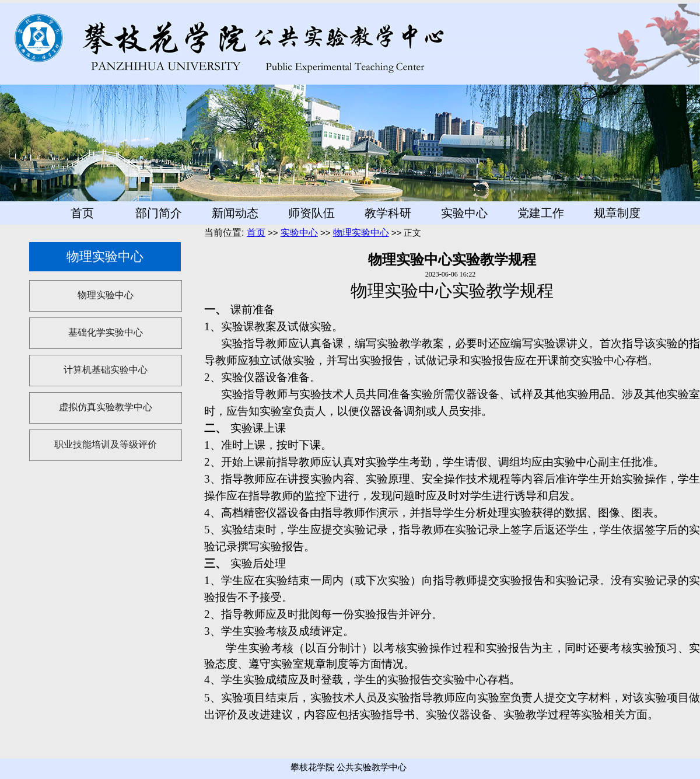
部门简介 (159, 213)
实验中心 (464, 213)
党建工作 (541, 213)
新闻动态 (235, 213)
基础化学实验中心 (106, 332)
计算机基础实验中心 (106, 370)
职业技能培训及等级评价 (106, 444)
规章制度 (617, 213)
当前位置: (225, 233)
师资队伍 (311, 213)
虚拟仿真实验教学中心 (106, 407)
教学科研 (388, 213)
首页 (82, 213)
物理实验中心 (106, 295)
